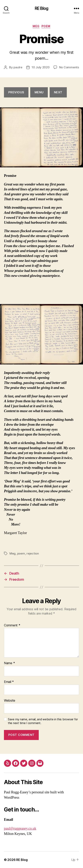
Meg (36, 26)
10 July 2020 (41, 67)
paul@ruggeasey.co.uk (20, 829)
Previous (16, 92)
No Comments (69, 67)
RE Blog (42, 8)
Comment (12, 625)
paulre (18, 67)
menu (39, 92)
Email (9, 682)
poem (46, 26)
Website (10, 701)
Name (9, 663)
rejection (33, 553)
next (58, 92)
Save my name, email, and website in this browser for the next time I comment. (43, 721)
